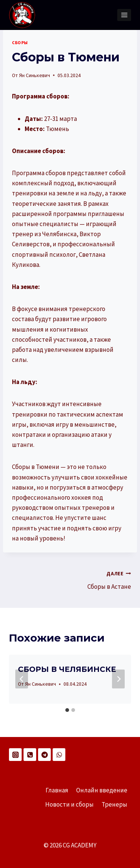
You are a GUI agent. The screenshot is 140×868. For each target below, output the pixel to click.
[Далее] (118, 679)
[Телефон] (30, 755)
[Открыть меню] (124, 15)
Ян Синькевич (35, 75)
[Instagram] (15, 755)
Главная (57, 790)
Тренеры (114, 804)
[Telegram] (44, 755)
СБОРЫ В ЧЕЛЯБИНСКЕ (67, 669)
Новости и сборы (69, 804)
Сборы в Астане (104, 579)
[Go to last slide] (22, 679)
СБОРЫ (20, 42)
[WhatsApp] (59, 755)
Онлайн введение (102, 790)
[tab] (67, 710)
